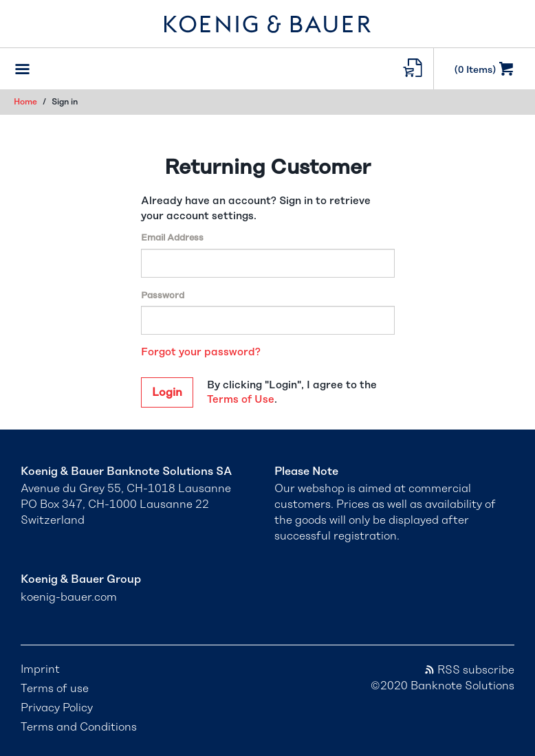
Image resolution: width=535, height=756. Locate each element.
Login (167, 392)
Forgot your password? (201, 352)
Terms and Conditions (79, 727)
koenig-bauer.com (69, 597)
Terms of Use (241, 400)
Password (163, 296)
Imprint (40, 669)
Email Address (172, 238)
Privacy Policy (57, 708)
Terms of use (55, 689)
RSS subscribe (469, 670)
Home (25, 102)
